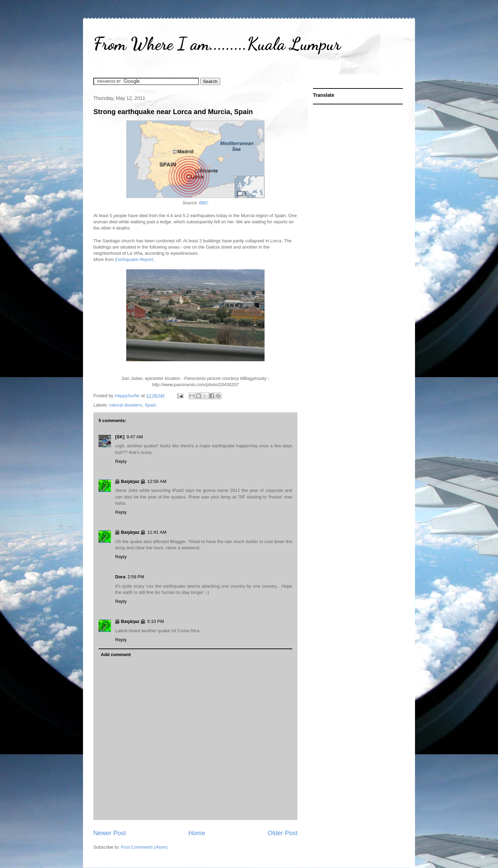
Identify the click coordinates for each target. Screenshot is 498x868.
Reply (121, 461)
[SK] (120, 437)
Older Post (283, 833)
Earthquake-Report (134, 259)
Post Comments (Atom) (144, 847)
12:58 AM (157, 481)
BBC (204, 203)
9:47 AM (135, 437)
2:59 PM (136, 577)
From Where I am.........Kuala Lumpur (217, 44)
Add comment (116, 655)
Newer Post (110, 833)
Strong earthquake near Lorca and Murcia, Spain (173, 112)
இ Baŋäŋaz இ (130, 481)
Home (197, 833)
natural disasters (126, 405)
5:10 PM (156, 621)
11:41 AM (157, 532)
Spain (150, 405)
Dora (120, 577)
